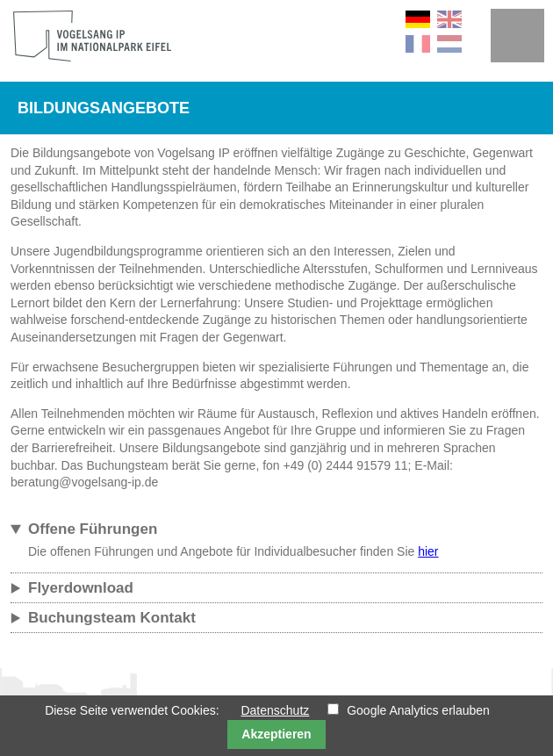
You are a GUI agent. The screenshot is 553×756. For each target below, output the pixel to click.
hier (428, 551)
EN (449, 19)
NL (449, 44)
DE (418, 19)
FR (418, 44)
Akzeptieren (276, 734)
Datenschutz (275, 710)
